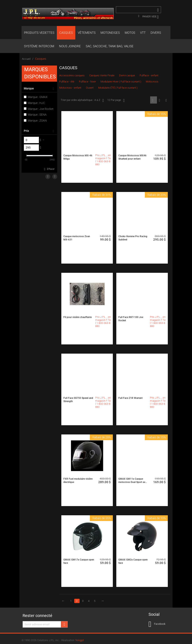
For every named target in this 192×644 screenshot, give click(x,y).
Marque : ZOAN (35, 121)
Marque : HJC (34, 103)
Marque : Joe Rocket (39, 109)
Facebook (157, 624)
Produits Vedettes (39, 33)
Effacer (51, 169)
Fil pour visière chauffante (78, 317)
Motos (130, 33)
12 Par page (116, 100)
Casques (66, 33)
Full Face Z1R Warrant (130, 398)
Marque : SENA (35, 115)
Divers (156, 33)
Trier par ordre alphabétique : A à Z (82, 100)
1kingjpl (79, 640)
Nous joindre (70, 46)
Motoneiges (110, 33)
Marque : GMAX (36, 97)
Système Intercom (39, 46)
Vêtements (87, 33)
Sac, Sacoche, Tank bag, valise (110, 46)
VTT (143, 33)
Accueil (26, 59)
